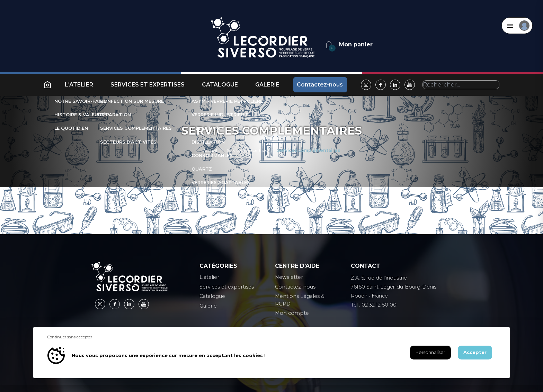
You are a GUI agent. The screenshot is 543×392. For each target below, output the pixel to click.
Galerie (267, 85)
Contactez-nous (320, 85)
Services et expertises (148, 85)
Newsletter (289, 277)
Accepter (475, 352)
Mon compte (292, 313)
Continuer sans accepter (70, 337)
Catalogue (220, 85)
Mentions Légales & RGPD (300, 300)
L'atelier (79, 85)
